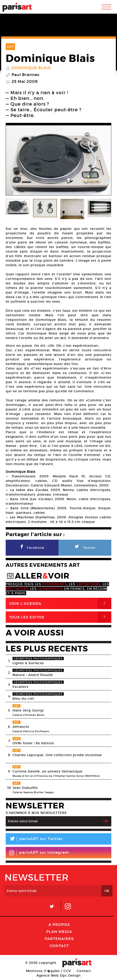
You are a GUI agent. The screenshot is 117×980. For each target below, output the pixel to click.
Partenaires (59, 939)
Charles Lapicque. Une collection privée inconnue (57, 755)
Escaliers (20, 687)
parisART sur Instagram (39, 853)
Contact (59, 946)
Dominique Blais (31, 68)
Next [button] (102, 160)
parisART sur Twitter (34, 839)
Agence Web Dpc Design (58, 975)
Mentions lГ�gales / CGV (48, 971)
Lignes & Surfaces (28, 663)
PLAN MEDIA (59, 932)
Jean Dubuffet (25, 788)
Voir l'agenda (60, 603)
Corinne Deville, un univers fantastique (47, 771)
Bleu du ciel (23, 699)
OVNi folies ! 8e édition (33, 743)
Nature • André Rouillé (33, 675)
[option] (58, 160)
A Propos (59, 924)
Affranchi (21, 727)
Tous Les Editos (60, 617)
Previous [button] (15, 160)
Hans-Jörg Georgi (28, 710)
